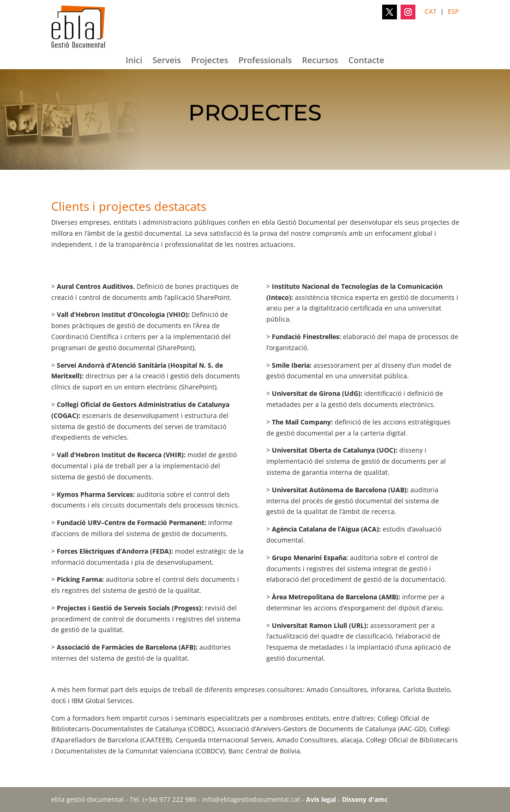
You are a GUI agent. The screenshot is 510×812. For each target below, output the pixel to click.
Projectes (210, 61)
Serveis (167, 61)
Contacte (366, 61)
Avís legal (321, 799)
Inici (134, 61)
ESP (453, 11)
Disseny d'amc (365, 799)
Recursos (320, 61)
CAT (431, 11)
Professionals (265, 61)
